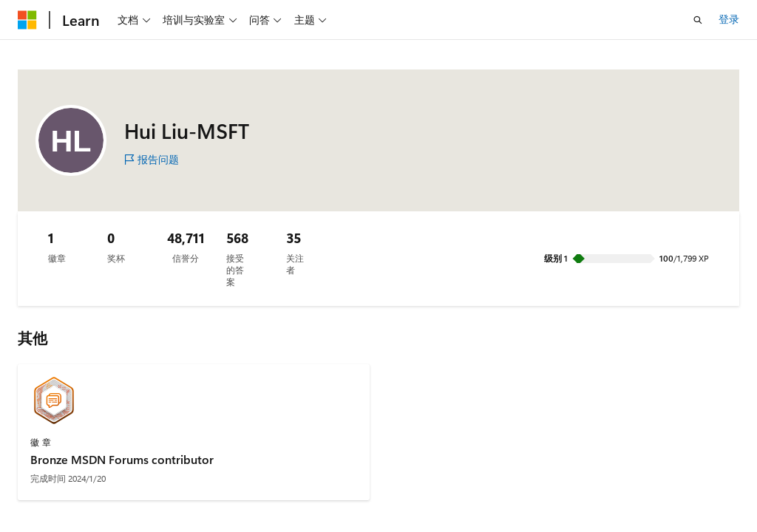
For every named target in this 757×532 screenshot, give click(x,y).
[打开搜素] (698, 20)
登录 (729, 19)
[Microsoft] (27, 20)
